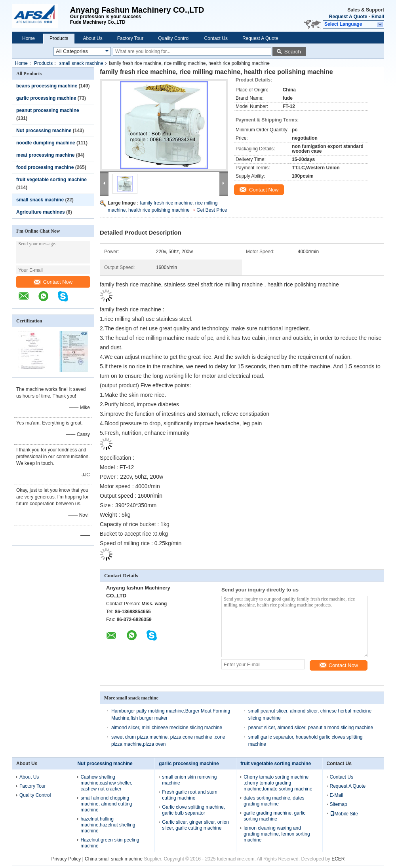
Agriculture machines (41, 212)
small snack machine (81, 63)
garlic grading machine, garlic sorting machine (274, 816)
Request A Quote (348, 17)
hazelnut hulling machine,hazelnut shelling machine (108, 825)
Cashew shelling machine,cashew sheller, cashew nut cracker (106, 783)
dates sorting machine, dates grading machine (274, 801)
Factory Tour (130, 38)
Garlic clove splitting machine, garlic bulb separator (193, 810)
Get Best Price (212, 210)
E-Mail (337, 795)
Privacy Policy (66, 859)
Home (29, 38)
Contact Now (53, 282)
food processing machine (45, 167)
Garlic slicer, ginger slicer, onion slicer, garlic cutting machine (195, 825)
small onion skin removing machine (189, 780)
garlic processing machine (46, 98)
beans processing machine (47, 86)
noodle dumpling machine (46, 143)
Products (59, 38)
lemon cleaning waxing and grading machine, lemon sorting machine (277, 834)
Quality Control (174, 38)
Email (378, 17)
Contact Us (216, 38)
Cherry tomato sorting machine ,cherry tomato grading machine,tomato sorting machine (278, 783)
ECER (338, 859)
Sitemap (339, 804)
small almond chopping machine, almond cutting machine (106, 804)
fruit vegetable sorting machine (51, 180)
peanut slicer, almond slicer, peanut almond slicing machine (311, 728)
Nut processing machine (44, 131)
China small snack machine (114, 859)
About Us (92, 38)
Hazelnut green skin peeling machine (110, 843)
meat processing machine (45, 155)
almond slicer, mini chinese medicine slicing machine (167, 728)
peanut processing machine (48, 110)
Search (293, 52)
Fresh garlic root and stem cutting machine (189, 795)
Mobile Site (344, 814)
